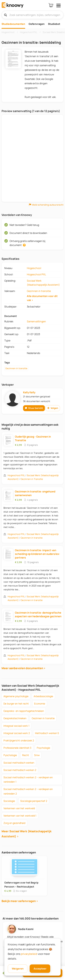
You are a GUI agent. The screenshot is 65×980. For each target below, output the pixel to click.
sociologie (9, 801)
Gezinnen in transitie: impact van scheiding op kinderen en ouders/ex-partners (37, 554)
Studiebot (54, 24)
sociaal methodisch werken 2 (20, 770)
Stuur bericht (34, 408)
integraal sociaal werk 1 (16, 726)
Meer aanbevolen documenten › (23, 668)
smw (37, 755)
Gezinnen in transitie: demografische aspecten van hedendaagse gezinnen (38, 614)
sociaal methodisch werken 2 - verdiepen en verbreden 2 (28, 791)
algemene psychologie (16, 696)
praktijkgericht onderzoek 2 (19, 740)
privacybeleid (29, 954)
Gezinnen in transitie (39, 291)
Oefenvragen (37, 24)
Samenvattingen (36, 321)
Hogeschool (34, 268)
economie (40, 704)
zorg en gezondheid (14, 823)
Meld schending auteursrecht (46, 205)
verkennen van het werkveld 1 (20, 816)
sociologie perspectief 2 (34, 801)
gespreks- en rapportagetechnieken (24, 711)
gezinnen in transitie (43, 718)
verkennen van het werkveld (19, 808)
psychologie (43, 748)
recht (26, 755)
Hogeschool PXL (36, 274)
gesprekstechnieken (15, 718)
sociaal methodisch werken (19, 763)
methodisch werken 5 (47, 733)
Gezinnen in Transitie (32, 479)
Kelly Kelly (29, 392)
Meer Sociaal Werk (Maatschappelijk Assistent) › (27, 834)
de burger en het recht (16, 704)
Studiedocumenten (13, 24)
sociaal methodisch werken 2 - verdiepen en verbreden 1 (28, 779)
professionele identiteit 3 (17, 748)
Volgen (53, 408)
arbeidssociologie (43, 696)
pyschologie (10, 755)
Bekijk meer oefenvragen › (20, 901)
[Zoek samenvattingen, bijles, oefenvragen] (32, 15)
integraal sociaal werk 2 (17, 733)
